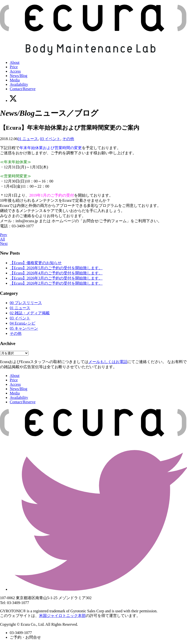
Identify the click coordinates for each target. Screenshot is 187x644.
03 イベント (50, 139)
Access (15, 71)
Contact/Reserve (23, 89)
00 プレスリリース (26, 303)
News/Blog (19, 76)
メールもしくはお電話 (108, 362)
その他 (68, 139)
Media (15, 80)
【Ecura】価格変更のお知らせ (36, 263)
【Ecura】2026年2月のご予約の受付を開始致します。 (56, 283)
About (15, 62)
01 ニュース (28, 139)
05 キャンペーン (24, 328)
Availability (19, 84)
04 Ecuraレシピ (23, 323)
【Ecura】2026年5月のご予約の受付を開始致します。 (56, 268)
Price (14, 67)
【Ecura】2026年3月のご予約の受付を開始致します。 (56, 278)
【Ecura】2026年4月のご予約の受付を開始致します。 (56, 273)
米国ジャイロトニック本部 (62, 616)
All (2, 239)
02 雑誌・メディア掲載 (30, 313)
